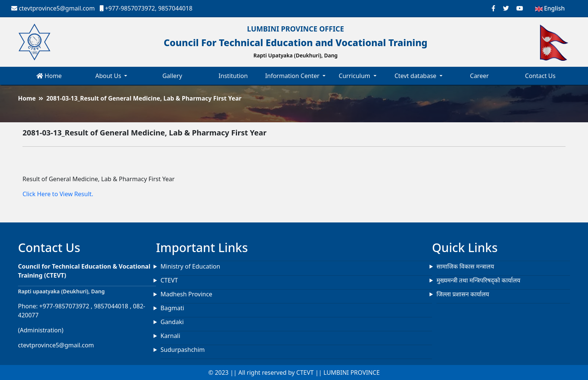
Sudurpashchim (183, 350)
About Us (109, 76)
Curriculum (355, 76)
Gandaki (172, 322)
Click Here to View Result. (58, 194)
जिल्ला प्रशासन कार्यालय (463, 294)
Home (49, 76)
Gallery (172, 76)
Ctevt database (416, 76)
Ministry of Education (190, 266)
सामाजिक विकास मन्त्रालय (465, 266)
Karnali (170, 336)
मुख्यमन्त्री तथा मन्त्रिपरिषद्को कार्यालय (478, 280)
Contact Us (540, 76)
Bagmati (172, 308)
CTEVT (169, 280)
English (550, 8)
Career (479, 76)
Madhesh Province (186, 294)
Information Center (293, 76)
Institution (233, 76)
